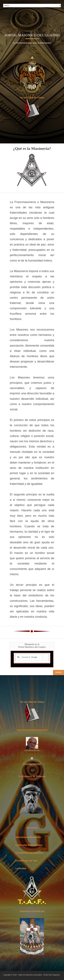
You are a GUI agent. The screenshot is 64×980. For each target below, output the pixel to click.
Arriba (58, 672)
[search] (32, 657)
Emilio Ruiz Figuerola (51, 975)
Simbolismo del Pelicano (32, 911)
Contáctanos (32, 764)
